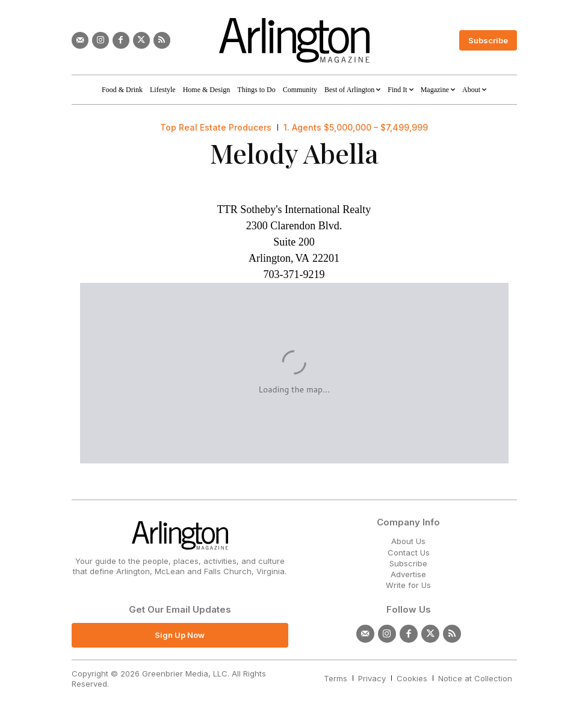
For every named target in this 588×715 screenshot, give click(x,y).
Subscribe (408, 563)
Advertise (408, 574)
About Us (408, 541)
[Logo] (294, 40)
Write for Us (408, 585)
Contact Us (409, 552)
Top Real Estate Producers (216, 128)
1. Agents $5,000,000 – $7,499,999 (356, 128)
